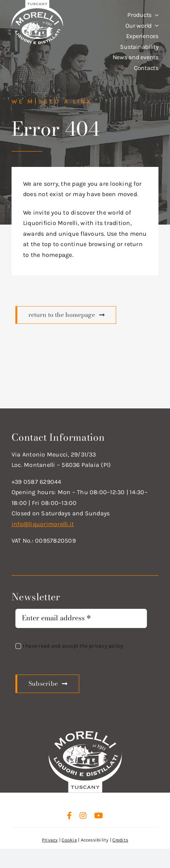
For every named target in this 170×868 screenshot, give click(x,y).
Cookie (69, 840)
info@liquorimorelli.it (43, 524)
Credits (120, 840)
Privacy (50, 840)
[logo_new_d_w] (85, 733)
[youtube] (99, 816)
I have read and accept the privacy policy (73, 646)
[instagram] (83, 816)
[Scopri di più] (66, 315)
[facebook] (69, 816)
